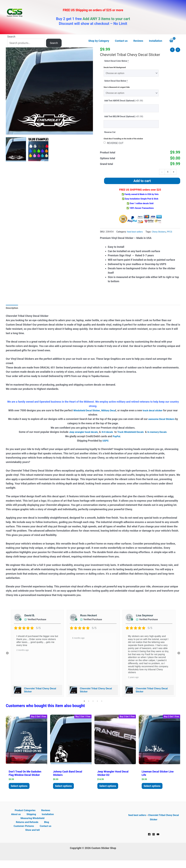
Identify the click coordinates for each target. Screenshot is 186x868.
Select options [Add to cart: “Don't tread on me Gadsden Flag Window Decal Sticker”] (20, 790)
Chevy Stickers (161, 235)
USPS (106, 444)
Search (11, 37)
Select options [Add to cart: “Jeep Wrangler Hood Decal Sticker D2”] (109, 790)
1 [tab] (84, 705)
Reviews (38, 816)
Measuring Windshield (32, 825)
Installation (39, 820)
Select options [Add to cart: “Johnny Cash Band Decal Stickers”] (65, 790)
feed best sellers (136, 235)
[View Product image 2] (38, 149)
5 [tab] (102, 705)
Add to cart (142, 184)
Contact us (45, 833)
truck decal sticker (157, 414)
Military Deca (111, 414)
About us (51, 816)
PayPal (116, 440)
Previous (7, 657)
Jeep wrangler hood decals (81, 436)
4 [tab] (97, 705)
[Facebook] (149, 840)
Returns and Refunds (28, 829)
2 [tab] (89, 705)
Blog (46, 829)
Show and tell (33, 838)
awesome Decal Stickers (161, 423)
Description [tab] (13, 312)
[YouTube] (158, 840)
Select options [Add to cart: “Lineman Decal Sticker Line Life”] (153, 790)
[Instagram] (154, 840)
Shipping (24, 820)
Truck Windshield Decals (131, 436)
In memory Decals (161, 436)
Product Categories (19, 816)
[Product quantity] (167, 175)
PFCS (173, 235)
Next (179, 657)
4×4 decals (107, 436)
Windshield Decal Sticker (88, 414)
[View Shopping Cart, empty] (174, 41)
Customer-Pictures (25, 833)
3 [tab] (93, 705)
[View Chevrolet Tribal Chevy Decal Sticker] (16, 149)
